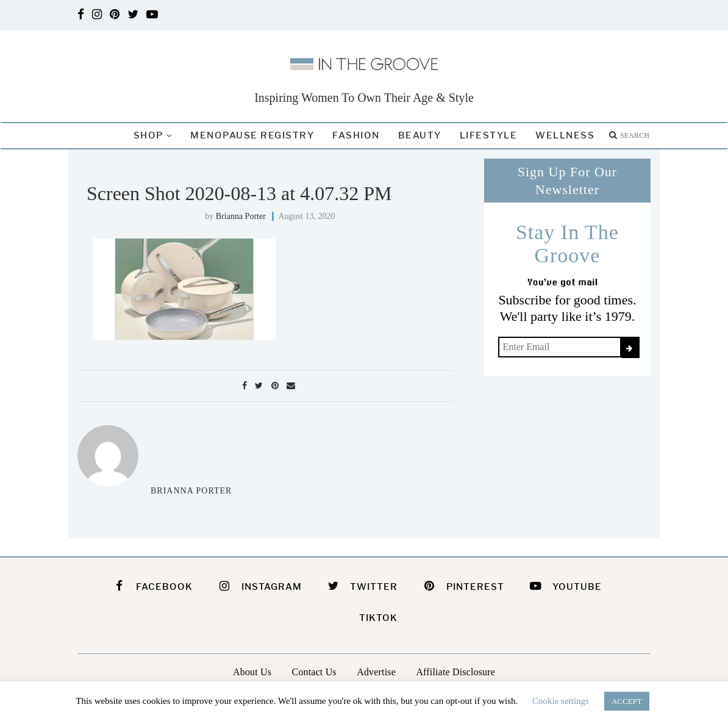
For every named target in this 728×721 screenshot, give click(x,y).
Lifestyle (489, 135)
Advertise (376, 672)
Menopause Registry (252, 135)
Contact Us (314, 672)
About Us (252, 672)
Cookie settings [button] (561, 701)
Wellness (565, 135)
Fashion (356, 135)
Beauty (420, 135)
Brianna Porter (241, 216)
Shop (148, 135)
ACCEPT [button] (627, 701)
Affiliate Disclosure (455, 672)
